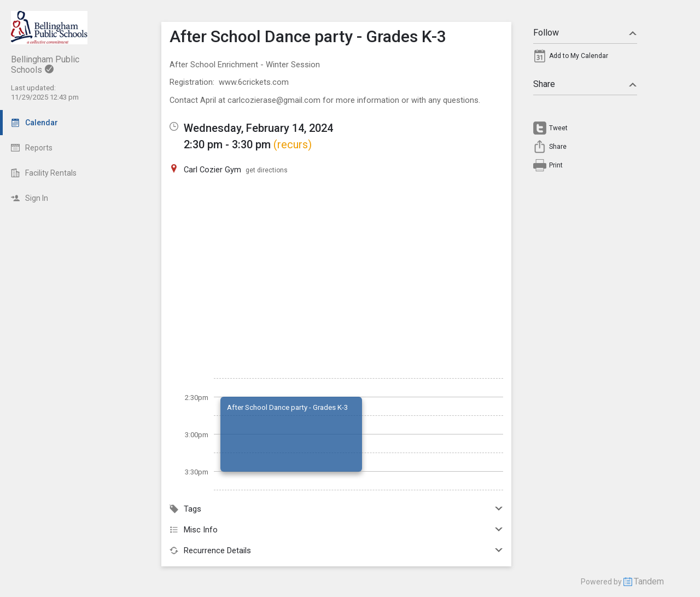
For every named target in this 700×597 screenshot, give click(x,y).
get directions (267, 170)
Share (585, 84)
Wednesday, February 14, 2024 (258, 128)
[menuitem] (585, 59)
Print (556, 165)
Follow (585, 33)
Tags (336, 509)
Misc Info (336, 530)
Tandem (649, 581)
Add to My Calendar (579, 56)
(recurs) (293, 144)
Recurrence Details (336, 550)
